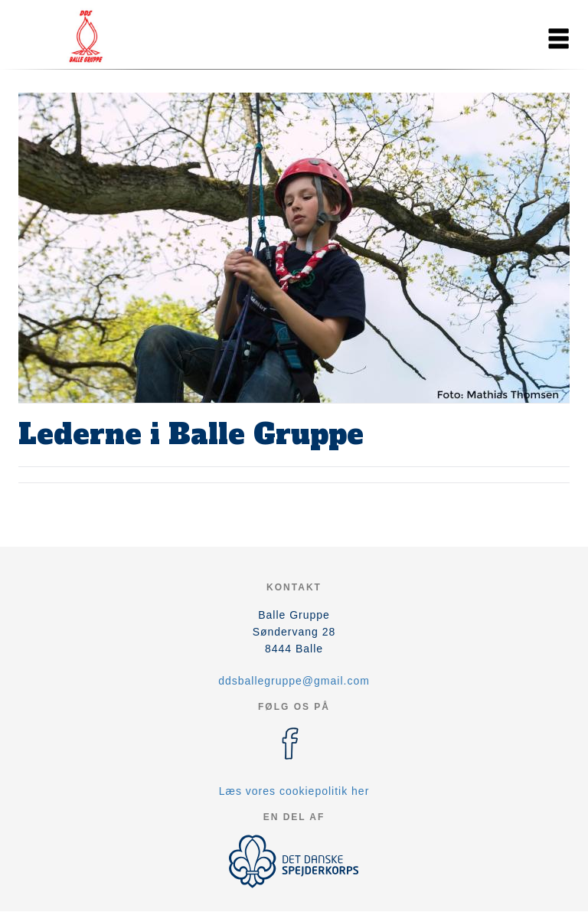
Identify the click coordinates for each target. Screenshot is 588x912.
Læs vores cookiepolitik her (294, 791)
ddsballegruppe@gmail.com (294, 681)
